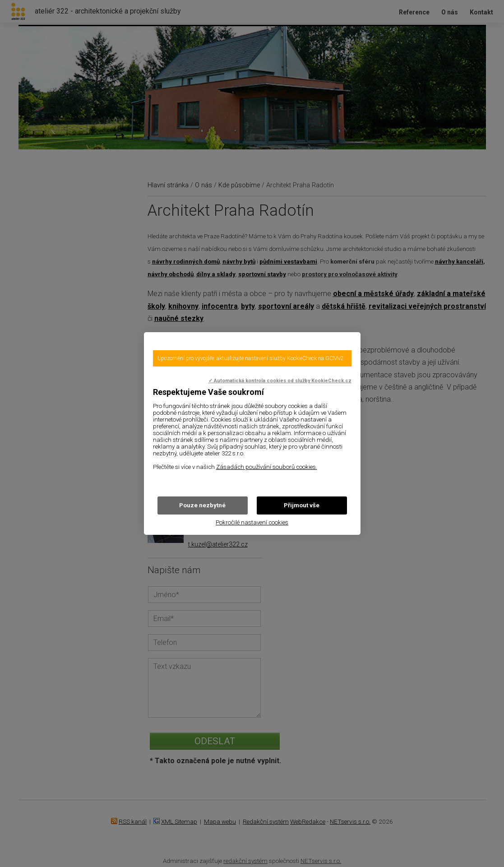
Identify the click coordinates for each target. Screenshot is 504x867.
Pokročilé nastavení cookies (252, 522)
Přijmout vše (302, 505)
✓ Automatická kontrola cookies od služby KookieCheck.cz (280, 381)
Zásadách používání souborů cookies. (267, 467)
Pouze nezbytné (202, 505)
